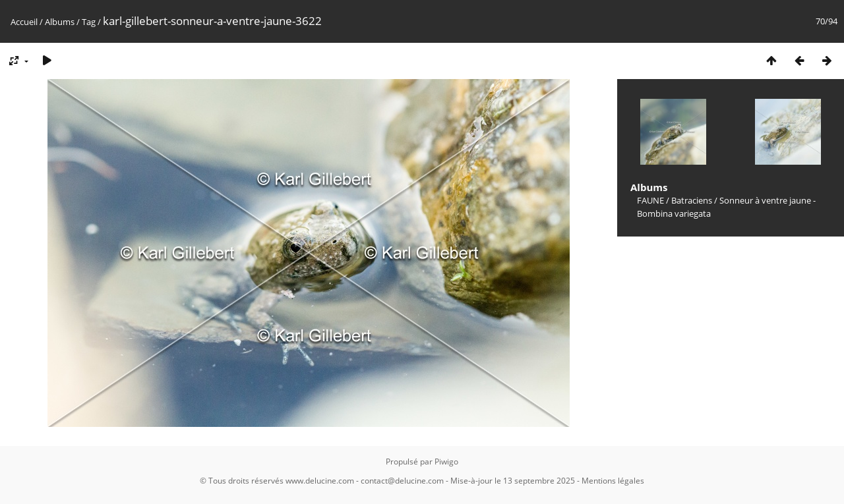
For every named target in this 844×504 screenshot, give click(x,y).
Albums (60, 22)
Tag (89, 22)
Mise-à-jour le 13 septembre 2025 (513, 481)
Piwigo (446, 462)
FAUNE (650, 200)
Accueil (24, 22)
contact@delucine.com (402, 481)
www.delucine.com (320, 481)
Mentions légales (613, 481)
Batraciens (692, 200)
